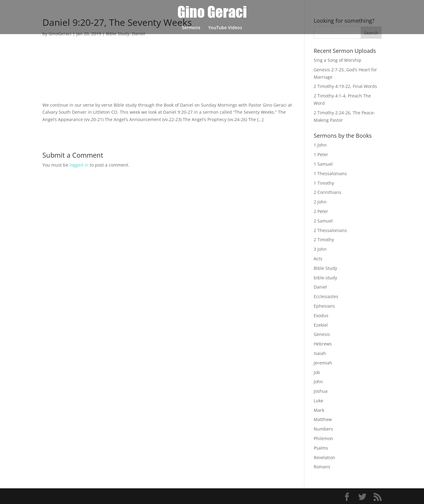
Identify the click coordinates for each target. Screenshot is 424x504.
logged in (79, 165)
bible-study (325, 278)
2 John (320, 202)
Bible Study (325, 268)
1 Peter (321, 154)
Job (317, 372)
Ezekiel (321, 325)
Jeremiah (323, 363)
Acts (318, 259)
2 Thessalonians (330, 230)
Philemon (323, 438)
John (318, 382)
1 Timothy (324, 183)
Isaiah (320, 353)
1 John (320, 145)
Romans (322, 467)
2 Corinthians (328, 192)
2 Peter (321, 211)
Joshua (321, 391)
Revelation (324, 457)
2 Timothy (324, 240)
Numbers (323, 429)
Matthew (323, 419)
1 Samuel (323, 164)
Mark (319, 410)
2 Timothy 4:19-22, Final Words (345, 86)
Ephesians (324, 306)
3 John (320, 249)
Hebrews (323, 344)
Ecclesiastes (326, 296)
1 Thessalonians (330, 173)
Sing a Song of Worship (338, 60)
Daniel (320, 287)
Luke (318, 401)
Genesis (322, 334)
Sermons (191, 28)
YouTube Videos (225, 28)
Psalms (321, 448)
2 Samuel (323, 221)
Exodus (321, 315)
